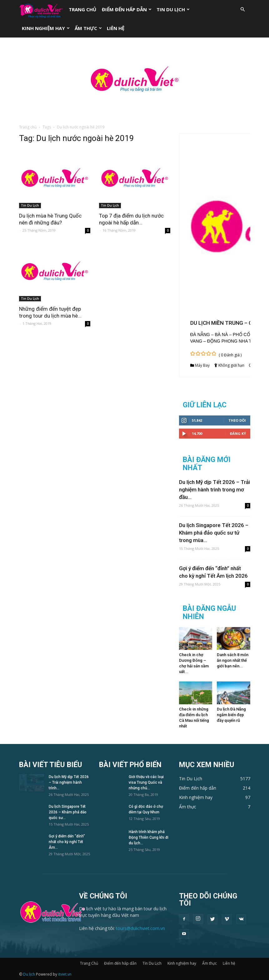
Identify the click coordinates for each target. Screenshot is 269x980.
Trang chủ (28, 127)
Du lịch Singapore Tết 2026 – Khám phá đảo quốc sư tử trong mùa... (214, 533)
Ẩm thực (88, 28)
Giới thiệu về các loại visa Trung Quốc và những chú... (146, 782)
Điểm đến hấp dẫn (127, 9)
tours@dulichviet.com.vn (140, 928)
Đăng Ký (238, 433)
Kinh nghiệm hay (46, 28)
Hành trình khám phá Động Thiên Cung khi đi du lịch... (149, 837)
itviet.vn (65, 974)
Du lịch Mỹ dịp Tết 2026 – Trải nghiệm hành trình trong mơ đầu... (214, 490)
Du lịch (29, 974)
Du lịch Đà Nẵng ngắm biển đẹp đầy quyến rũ (231, 715)
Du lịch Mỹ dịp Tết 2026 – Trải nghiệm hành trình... (69, 782)
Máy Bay (202, 365)
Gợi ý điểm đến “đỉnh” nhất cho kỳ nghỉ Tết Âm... (67, 842)
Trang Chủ (82, 9)
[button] (243, 10)
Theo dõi (237, 420)
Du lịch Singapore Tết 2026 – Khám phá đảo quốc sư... (68, 812)
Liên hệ (116, 28)
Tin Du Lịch (173, 9)
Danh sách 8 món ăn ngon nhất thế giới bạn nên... (233, 660)
